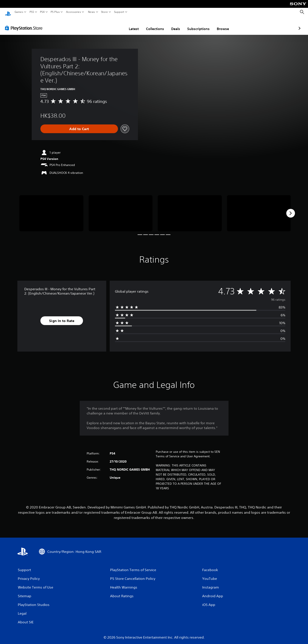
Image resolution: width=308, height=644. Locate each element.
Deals (150, 25)
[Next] (291, 209)
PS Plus (55, 12)
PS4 (42, 12)
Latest (108, 25)
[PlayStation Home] (8, 12)
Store (104, 12)
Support (119, 12)
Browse (197, 25)
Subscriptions (173, 25)
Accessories (74, 12)
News (91, 12)
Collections (130, 25)
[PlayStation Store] (25, 24)
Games (19, 12)
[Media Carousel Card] (51, 209)
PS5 (32, 12)
